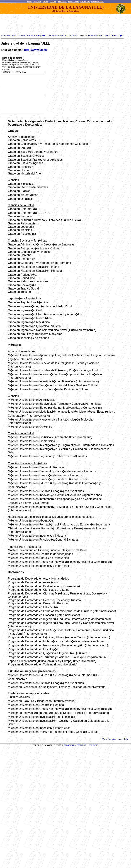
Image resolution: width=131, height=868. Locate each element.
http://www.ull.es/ (36, 50)
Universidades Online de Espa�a (106, 35)
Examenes (62, 2)
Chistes (53, 2)
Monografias (73, 2)
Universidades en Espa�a (33, 35)
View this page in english (115, 739)
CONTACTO (94, 745)
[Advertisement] (66, 24)
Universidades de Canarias (63, 35)
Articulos (37, 2)
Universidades (97, 2)
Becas (45, 2)
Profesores (85, 2)
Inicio (30, 2)
